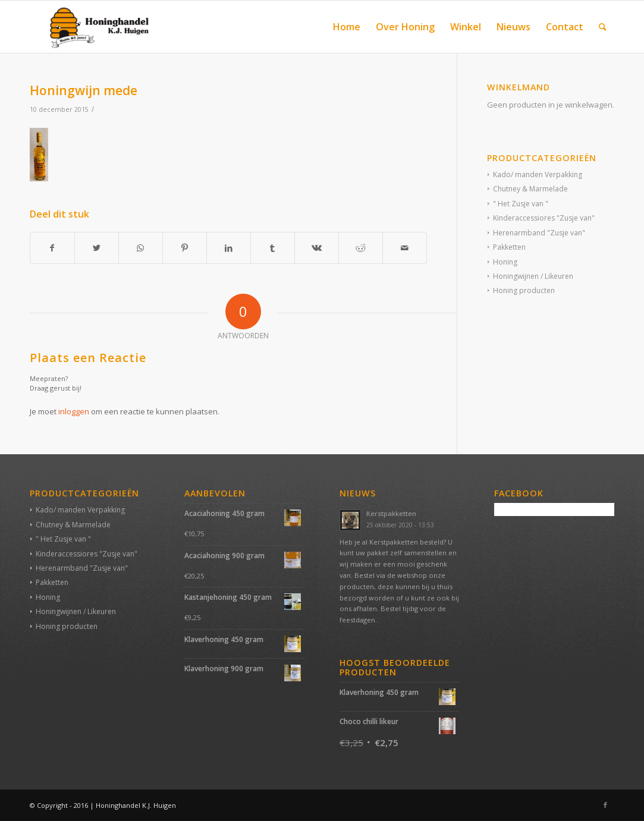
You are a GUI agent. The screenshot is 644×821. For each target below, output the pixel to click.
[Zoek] (603, 27)
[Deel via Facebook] (52, 248)
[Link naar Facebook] (605, 805)
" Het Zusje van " (521, 204)
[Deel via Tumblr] (273, 248)
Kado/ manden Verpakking (538, 174)
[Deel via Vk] (317, 248)
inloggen (74, 411)
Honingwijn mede (84, 90)
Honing (505, 262)
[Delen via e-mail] (405, 248)
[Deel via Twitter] (97, 248)
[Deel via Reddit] (361, 248)
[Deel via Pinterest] (185, 248)
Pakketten (509, 247)
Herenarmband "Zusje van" (539, 233)
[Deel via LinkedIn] (229, 248)
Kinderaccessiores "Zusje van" (544, 218)
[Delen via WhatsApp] (141, 248)
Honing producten (524, 290)
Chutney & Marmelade (530, 189)
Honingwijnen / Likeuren (533, 276)
